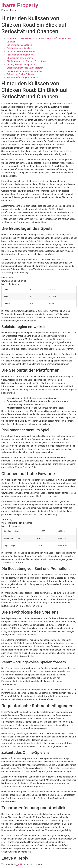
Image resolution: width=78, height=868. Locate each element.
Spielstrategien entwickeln (20, 48)
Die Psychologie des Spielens (21, 65)
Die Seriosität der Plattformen (21, 51)
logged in (19, 864)
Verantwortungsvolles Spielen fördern (25, 68)
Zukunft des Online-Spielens (20, 74)
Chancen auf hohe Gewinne (20, 58)
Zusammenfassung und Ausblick (23, 78)
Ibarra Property (20, 5)
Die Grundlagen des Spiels (19, 45)
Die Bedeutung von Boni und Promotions (26, 61)
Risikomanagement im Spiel (20, 55)
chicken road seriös (15, 160)
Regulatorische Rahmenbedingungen (25, 71)
